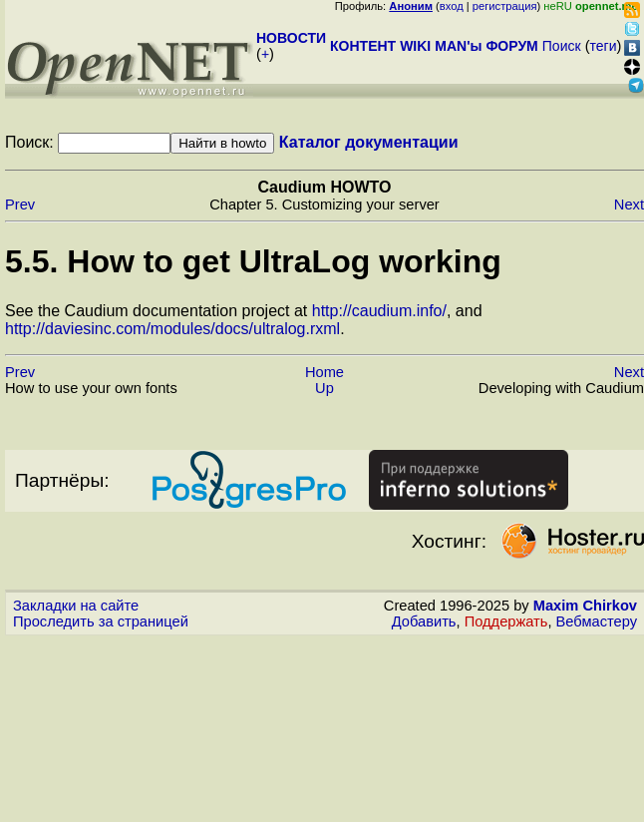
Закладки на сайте (76, 606)
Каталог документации (369, 142)
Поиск (562, 46)
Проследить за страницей (101, 621)
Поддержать (506, 621)
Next (629, 205)
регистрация (505, 6)
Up (324, 388)
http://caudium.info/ (379, 311)
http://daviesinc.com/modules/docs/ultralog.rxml (172, 329)
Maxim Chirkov (585, 606)
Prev (20, 205)
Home (324, 372)
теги (604, 46)
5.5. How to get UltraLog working (253, 261)
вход (452, 6)
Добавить (424, 621)
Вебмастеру (597, 621)
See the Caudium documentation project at (159, 311)
